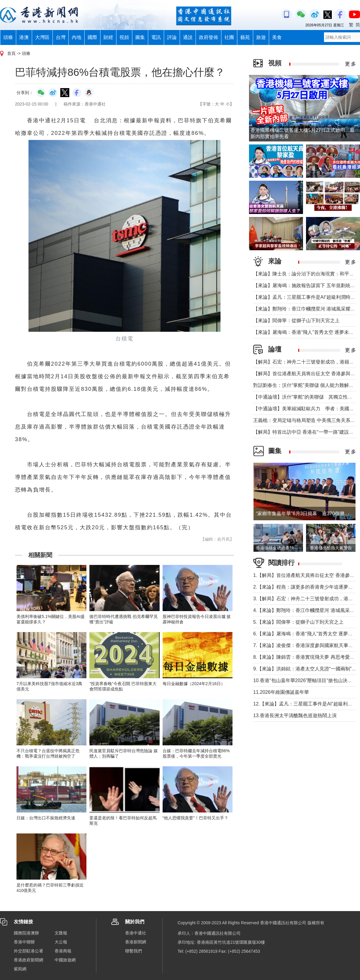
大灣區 (42, 37)
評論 (172, 37)
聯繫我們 (133, 951)
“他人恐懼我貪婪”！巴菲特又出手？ (195, 818)
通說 (188, 37)
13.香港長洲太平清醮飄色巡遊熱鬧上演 (295, 716)
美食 (277, 37)
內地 (76, 37)
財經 (108, 37)
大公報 (61, 942)
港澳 (24, 37)
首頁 (11, 53)
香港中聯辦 (24, 942)
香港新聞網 (136, 942)
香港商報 (63, 951)
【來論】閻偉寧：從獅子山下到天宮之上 (296, 321)
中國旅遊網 (65, 960)
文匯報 (61, 933)
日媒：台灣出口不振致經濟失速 (46, 818)
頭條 (8, 37)
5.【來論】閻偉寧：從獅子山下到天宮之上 (298, 622)
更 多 (350, 64)
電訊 (156, 37)
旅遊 (261, 37)
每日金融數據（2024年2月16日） (194, 684)
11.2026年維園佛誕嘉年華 (281, 692)
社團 (229, 37)
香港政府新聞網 (28, 960)
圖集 (140, 37)
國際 (92, 37)
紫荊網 (20, 969)
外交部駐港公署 (28, 951)
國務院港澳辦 (26, 933)
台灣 (61, 37)
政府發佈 (208, 37)
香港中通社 (136, 933)
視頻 (124, 37)
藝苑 (245, 37)
